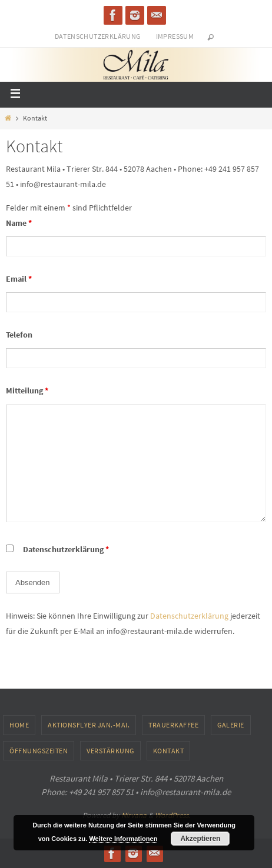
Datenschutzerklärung (98, 36)
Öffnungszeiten (39, 751)
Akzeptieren (200, 839)
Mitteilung (27, 390)
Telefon (19, 335)
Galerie (231, 725)
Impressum (175, 36)
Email (19, 279)
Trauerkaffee (173, 725)
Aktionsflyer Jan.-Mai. (89, 725)
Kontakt (169, 751)
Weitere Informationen (123, 839)
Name (19, 223)
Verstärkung (110, 751)
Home (19, 725)
